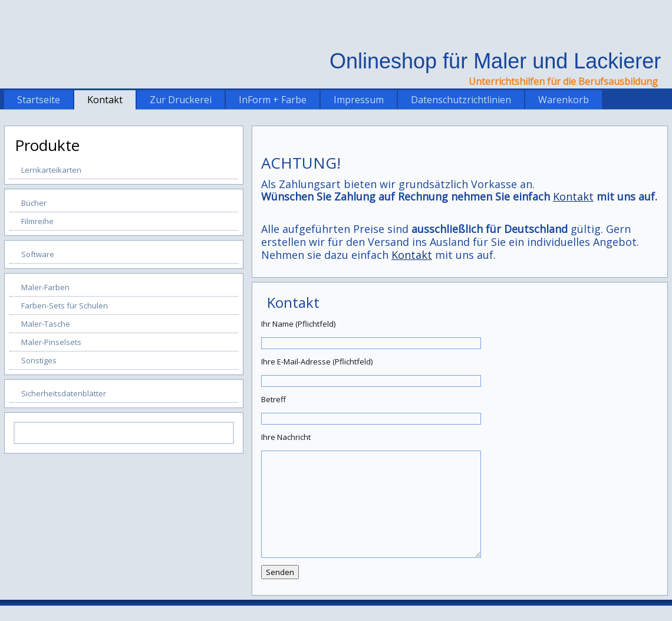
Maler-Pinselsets (51, 342)
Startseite (39, 100)
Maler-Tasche (46, 324)
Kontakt (105, 100)
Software (38, 254)
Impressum (359, 100)
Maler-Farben (45, 287)
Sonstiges (39, 360)
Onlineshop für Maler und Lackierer (495, 61)
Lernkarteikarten (51, 170)
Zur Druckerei (181, 100)
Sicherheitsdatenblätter (64, 393)
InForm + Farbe (273, 100)
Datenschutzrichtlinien (461, 100)
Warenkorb (564, 100)
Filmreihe (37, 221)
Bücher (34, 203)
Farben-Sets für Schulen (65, 305)
